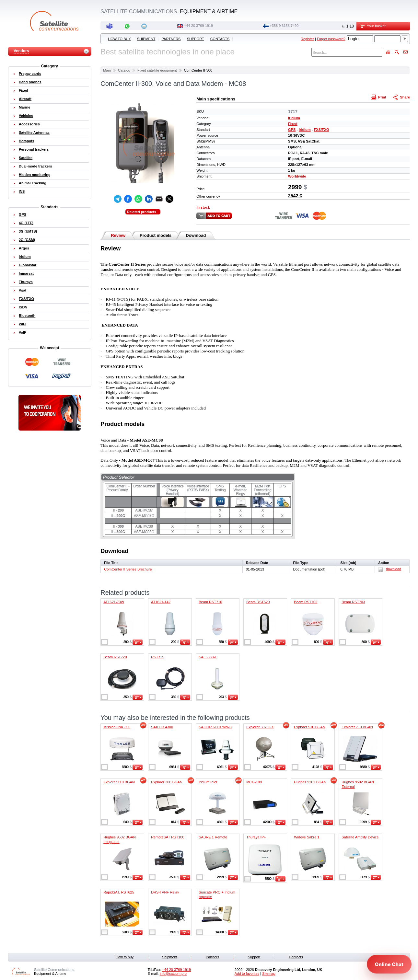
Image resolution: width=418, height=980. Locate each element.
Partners (171, 39)
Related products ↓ (143, 212)
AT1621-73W (114, 602)
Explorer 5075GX (260, 727)
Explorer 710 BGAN (357, 727)
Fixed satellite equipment (157, 70)
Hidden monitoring (35, 175)
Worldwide (297, 176)
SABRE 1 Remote (213, 837)
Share (402, 97)
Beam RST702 (306, 602)
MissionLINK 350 (117, 727)
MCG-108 (254, 782)
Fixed (293, 124)
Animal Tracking (33, 183)
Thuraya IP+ (256, 837)
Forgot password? (331, 39)
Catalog (124, 70)
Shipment (146, 39)
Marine (24, 107)
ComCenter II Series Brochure (128, 569)
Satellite (26, 158)
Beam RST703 (353, 602)
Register (307, 39)
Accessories (29, 124)
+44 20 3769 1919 (198, 26)
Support (196, 39)
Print (379, 97)
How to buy (119, 39)
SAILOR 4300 (162, 727)
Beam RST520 (258, 602)
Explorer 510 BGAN (310, 727)
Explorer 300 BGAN (167, 782)
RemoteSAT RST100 (168, 837)
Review (118, 235)
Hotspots (27, 141)
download (390, 569)
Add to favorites (247, 974)
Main (107, 70)
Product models (156, 235)
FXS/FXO (322, 130)
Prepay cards (30, 74)
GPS (292, 130)
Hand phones (30, 82)
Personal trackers (34, 149)
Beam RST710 (210, 602)
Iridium (294, 118)
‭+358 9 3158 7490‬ (284, 26)
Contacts (220, 39)
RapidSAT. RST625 (119, 892)
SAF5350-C (208, 657)
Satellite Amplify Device (360, 837)
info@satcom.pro (173, 974)
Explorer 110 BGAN (119, 782)
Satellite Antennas (34, 133)
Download (196, 235)
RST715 (157, 657)
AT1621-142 (161, 602)
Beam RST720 (115, 657)
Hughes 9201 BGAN (310, 782)
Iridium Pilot (208, 782)
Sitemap (269, 974)
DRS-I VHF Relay (165, 892)
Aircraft (25, 99)
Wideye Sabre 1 (307, 837)
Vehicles (26, 116)
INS (22, 191)
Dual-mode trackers (35, 166)
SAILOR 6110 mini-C (215, 727)
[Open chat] (389, 964)
